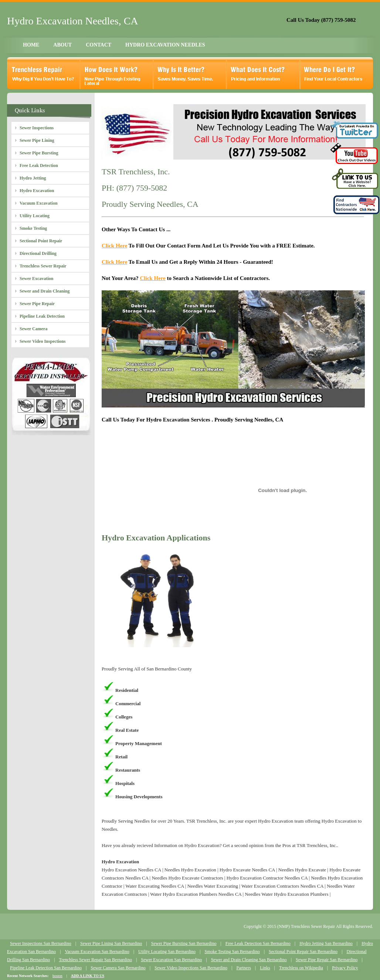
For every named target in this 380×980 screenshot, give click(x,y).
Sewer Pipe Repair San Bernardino (327, 960)
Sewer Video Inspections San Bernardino (191, 968)
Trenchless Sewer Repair (43, 266)
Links (265, 968)
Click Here (114, 246)
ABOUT (62, 45)
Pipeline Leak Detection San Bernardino (46, 968)
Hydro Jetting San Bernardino (326, 943)
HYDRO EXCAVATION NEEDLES (165, 45)
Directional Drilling (38, 253)
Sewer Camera (33, 329)
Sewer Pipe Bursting (39, 153)
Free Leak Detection (39, 165)
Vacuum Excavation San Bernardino (97, 952)
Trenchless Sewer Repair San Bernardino (95, 960)
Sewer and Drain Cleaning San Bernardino (249, 960)
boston (57, 976)
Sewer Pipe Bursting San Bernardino (184, 943)
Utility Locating (35, 216)
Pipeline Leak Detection (42, 316)
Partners (243, 968)
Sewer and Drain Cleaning (45, 291)
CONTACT (99, 45)
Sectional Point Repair (41, 241)
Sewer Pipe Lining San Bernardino (111, 943)
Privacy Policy (345, 968)
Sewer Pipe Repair (37, 304)
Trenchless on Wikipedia (301, 968)
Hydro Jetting (33, 178)
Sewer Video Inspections (43, 341)
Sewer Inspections (37, 128)
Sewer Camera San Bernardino (118, 968)
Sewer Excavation (36, 279)
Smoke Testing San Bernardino (232, 952)
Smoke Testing (33, 228)
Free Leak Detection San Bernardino (258, 943)
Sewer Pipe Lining (37, 140)
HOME (31, 45)
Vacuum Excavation (39, 203)
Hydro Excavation (37, 191)
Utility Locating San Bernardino (167, 952)
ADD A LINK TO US (88, 976)
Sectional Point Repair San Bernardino (303, 952)
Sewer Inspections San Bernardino (41, 943)
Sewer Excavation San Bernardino (171, 960)
